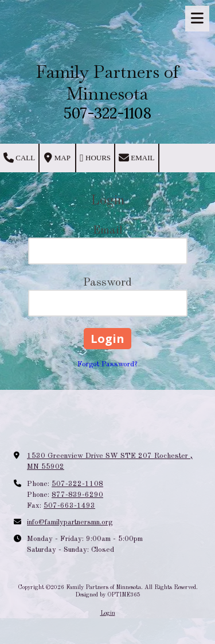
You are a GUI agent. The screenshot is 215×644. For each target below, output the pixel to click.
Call (19, 158)
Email (136, 158)
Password (107, 283)
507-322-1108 (77, 484)
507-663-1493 (69, 506)
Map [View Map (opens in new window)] (57, 158)
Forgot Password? (107, 364)
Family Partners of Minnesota (107, 83)
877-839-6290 (77, 495)
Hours (95, 158)
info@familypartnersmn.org (70, 522)
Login (108, 613)
